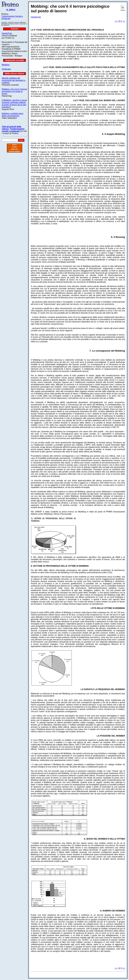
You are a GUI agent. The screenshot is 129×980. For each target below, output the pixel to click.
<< (116, 21)
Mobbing (6, 65)
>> (124, 21)
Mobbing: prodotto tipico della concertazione (13, 115)
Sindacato (6, 69)
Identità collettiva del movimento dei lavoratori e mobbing (14, 80)
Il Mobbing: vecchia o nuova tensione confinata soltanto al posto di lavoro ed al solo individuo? (14, 104)
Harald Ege (7, 33)
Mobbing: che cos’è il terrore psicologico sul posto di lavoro (14, 91)
